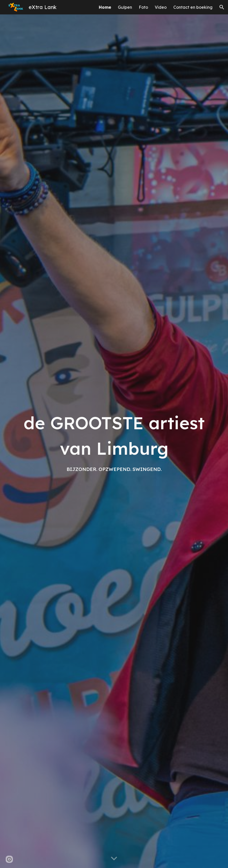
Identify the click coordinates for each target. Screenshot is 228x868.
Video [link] (161, 7)
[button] (222, 7)
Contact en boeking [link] (193, 7)
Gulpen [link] (125, 7)
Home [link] (105, 7)
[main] (114, 441)
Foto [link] (143, 7)
